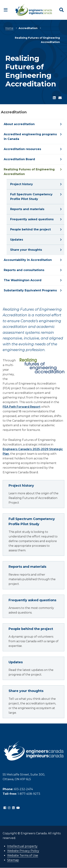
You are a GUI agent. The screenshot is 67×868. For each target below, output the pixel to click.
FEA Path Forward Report (22, 407)
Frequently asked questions (32, 600)
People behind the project (31, 629)
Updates (16, 662)
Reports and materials (27, 567)
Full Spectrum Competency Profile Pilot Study (32, 521)
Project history (21, 486)
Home (9, 28)
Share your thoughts (26, 691)
